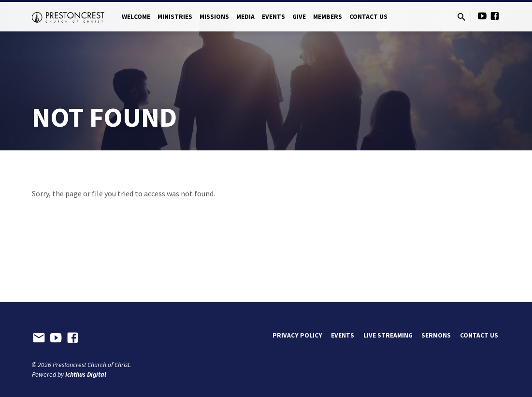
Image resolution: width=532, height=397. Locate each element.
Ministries (175, 17)
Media (245, 17)
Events (273, 17)
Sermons (436, 335)
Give (299, 17)
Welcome (136, 17)
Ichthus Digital (86, 375)
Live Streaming (388, 335)
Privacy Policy (297, 335)
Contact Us (368, 17)
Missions (214, 17)
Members (328, 17)
